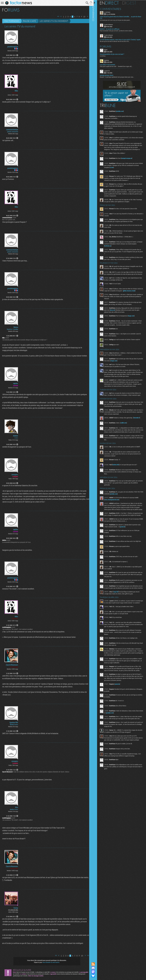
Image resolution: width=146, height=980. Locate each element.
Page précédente (59, 16)
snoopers (15, 475)
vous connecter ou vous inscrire (50, 962)
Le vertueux (110, 12)
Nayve (109, 49)
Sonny (16, 908)
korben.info (119, 473)
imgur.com (134, 320)
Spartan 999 (14, 722)
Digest (132, 3)
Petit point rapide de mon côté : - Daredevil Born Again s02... (119, 66)
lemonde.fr (139, 424)
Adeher (16, 436)
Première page (57, 16)
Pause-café (29, 21)
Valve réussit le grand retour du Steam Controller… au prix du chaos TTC (121, 17)
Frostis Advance (111, 24)
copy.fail (119, 606)
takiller (16, 383)
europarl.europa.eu (129, 160)
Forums (108, 46)
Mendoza (109, 60)
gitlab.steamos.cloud (135, 295)
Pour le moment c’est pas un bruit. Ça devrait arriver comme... (119, 31)
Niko (16, 91)
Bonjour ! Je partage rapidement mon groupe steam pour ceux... (120, 77)
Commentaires (113, 9)
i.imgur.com (121, 365)
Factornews (12, 21)
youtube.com (123, 111)
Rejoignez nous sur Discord (96, 968)
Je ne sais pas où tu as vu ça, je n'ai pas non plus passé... (118, 20)
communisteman (12, 130)
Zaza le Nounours (12, 665)
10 (83, 17)
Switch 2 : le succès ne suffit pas (112, 29)
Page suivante (86, 16)
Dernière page (89, 16)
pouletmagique (13, 47)
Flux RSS (96, 964)
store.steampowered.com (115, 508)
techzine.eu (116, 248)
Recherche (86, 3)
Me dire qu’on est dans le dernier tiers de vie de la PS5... (118, 41)
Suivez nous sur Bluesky (96, 976)
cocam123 (110, 71)
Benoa (16, 327)
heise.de (117, 314)
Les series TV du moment (54, 21)
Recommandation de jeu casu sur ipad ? (115, 54)
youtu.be (129, 539)
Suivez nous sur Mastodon (96, 972)
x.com (119, 169)
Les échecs (106, 56)
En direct (112, 3)
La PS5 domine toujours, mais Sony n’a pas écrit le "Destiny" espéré (123, 39)
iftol (17, 807)
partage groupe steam (109, 75)
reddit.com (126, 429)
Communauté (96, 479)
